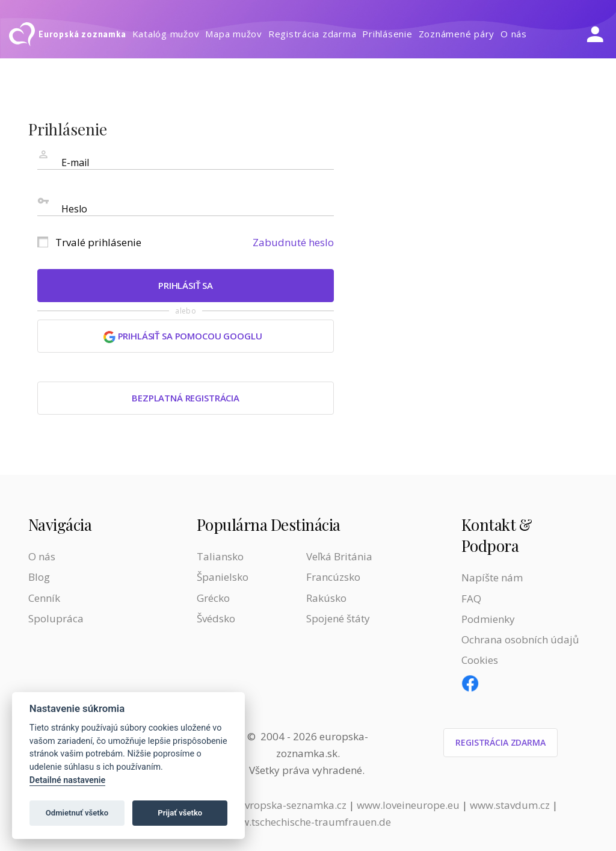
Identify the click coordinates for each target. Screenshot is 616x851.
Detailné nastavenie (68, 780)
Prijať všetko (180, 813)
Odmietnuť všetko (77, 813)
